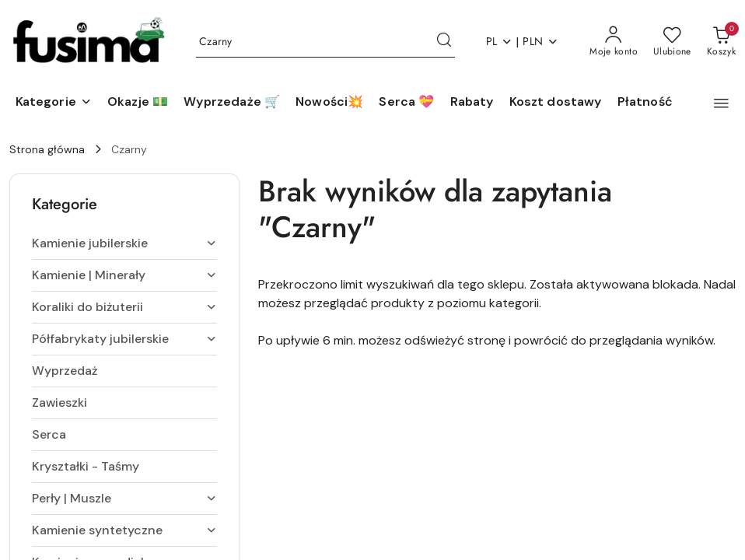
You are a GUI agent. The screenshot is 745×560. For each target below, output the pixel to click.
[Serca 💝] (406, 103)
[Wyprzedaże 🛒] (232, 103)
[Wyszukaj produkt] (325, 42)
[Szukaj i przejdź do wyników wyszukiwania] (444, 42)
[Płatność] (645, 103)
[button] (54, 103)
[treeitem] (124, 243)
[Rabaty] (472, 103)
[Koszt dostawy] (556, 103)
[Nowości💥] (329, 103)
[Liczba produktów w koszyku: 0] (721, 42)
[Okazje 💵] (138, 103)
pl (500, 41)
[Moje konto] (614, 42)
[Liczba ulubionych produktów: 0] (672, 42)
